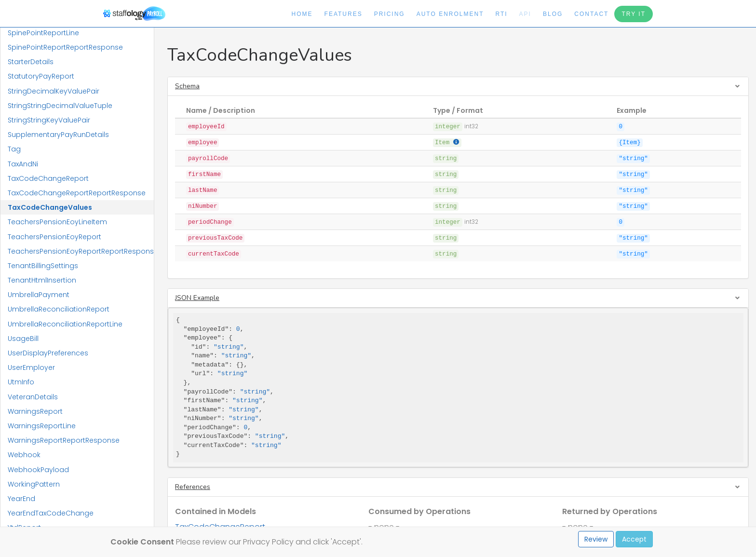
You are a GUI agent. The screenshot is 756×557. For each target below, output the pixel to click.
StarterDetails (31, 62)
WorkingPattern (34, 484)
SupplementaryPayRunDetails (58, 135)
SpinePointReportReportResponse (65, 47)
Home (302, 14)
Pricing (390, 14)
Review (596, 539)
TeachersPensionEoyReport (54, 237)
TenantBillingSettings (43, 266)
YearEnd (21, 499)
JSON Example (197, 298)
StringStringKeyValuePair (49, 120)
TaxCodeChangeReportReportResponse (77, 193)
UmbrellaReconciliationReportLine (65, 324)
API (525, 14)
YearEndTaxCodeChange (51, 513)
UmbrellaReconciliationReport (59, 309)
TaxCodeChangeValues (50, 207)
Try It (634, 14)
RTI (501, 14)
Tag (14, 149)
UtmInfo (21, 382)
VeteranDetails (33, 397)
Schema (187, 86)
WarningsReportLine (42, 426)
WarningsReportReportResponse (64, 440)
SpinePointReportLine (43, 33)
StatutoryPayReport (41, 76)
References (193, 487)
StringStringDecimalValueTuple (60, 106)
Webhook (24, 455)
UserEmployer (31, 367)
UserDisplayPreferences (48, 353)
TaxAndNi (23, 164)
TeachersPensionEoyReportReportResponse (81, 251)
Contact (591, 14)
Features (344, 14)
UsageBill (23, 339)
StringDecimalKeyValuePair (54, 91)
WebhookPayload (38, 470)
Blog (553, 14)
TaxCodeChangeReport (48, 178)
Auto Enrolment (450, 14)
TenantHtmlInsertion (42, 280)
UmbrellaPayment (39, 295)
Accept (634, 539)
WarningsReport (35, 411)
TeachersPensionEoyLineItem (57, 222)
